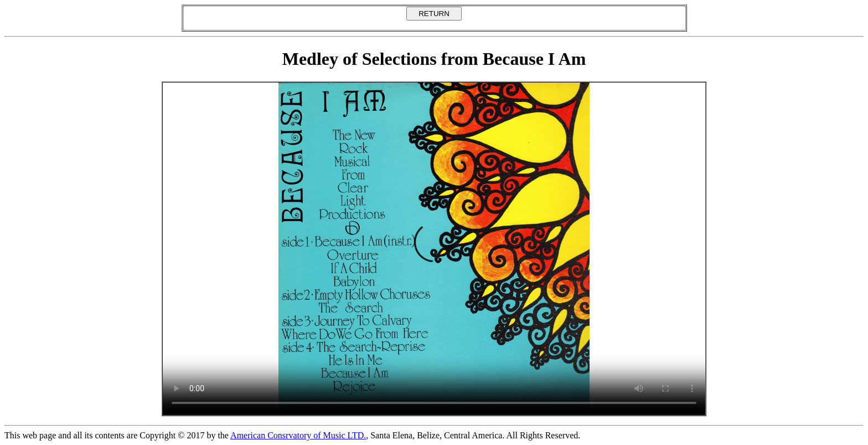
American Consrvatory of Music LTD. (298, 435)
